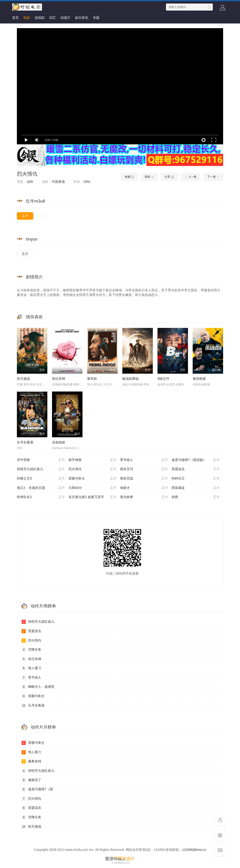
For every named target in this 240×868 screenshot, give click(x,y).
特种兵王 (196, 479)
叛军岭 (92, 379)
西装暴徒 (196, 488)
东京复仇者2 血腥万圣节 (92, 497)
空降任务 (31, 650)
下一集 (213, 177)
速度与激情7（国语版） (196, 460)
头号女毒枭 (25, 442)
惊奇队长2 (41, 497)
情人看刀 (31, 668)
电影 (27, 18)
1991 (87, 182)
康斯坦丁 (31, 780)
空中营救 (41, 460)
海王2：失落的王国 (41, 488)
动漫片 (65, 18)
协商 (196, 497)
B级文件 (163, 379)
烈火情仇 (27, 174)
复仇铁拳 (144, 497)
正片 (25, 216)
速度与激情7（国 (37, 789)
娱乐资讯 (82, 18)
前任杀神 (59, 379)
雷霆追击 (196, 469)
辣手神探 (92, 460)
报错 (149, 177)
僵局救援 (199, 379)
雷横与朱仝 (92, 479)
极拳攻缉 (31, 761)
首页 (15, 18)
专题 (96, 18)
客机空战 (144, 479)
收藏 (129, 177)
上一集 (190, 177)
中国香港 (58, 182)
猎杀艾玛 (144, 469)
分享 (169, 177)
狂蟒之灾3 (41, 479)
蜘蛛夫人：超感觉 (38, 687)
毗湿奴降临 (131, 379)
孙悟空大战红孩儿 (41, 469)
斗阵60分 (92, 488)
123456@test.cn (194, 850)
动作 (30, 182)
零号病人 (144, 460)
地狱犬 (144, 488)
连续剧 (40, 18)
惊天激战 (23, 379)
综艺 (52, 18)
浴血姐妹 (59, 442)
